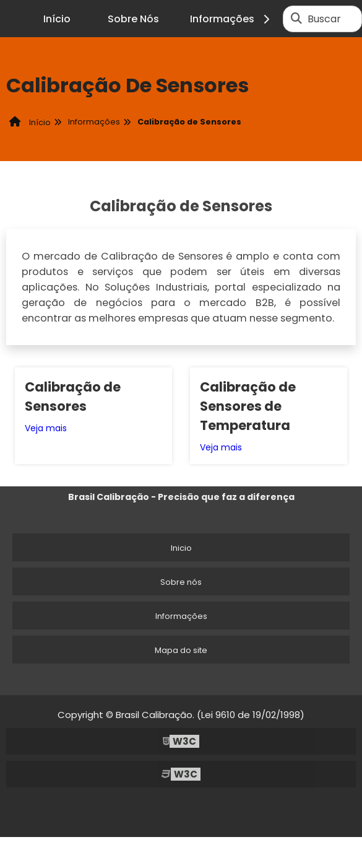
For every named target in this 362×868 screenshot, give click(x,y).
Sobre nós (181, 582)
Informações (232, 19)
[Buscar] (296, 19)
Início (57, 19)
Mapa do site (181, 650)
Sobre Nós (133, 19)
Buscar (324, 19)
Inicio (181, 548)
